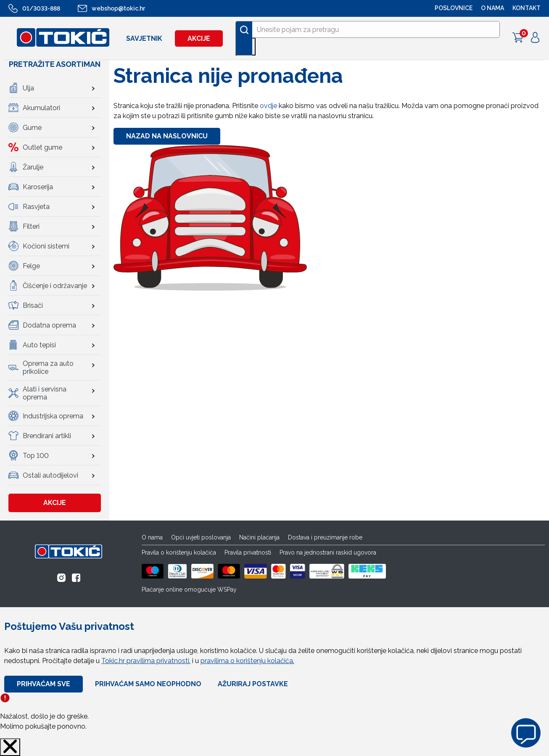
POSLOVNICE (454, 8)
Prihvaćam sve (44, 684)
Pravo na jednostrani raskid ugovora (328, 552)
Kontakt (527, 8)
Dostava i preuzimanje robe (325, 537)
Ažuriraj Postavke (253, 684)
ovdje (268, 106)
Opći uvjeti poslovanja (201, 537)
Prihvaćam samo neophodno (148, 684)
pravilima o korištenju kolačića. (247, 661)
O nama (152, 537)
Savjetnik (144, 38)
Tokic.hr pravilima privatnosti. (146, 661)
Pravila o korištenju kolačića (179, 552)
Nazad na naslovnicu (167, 136)
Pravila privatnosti (248, 552)
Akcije (199, 38)
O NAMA (492, 8)
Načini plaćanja (259, 537)
